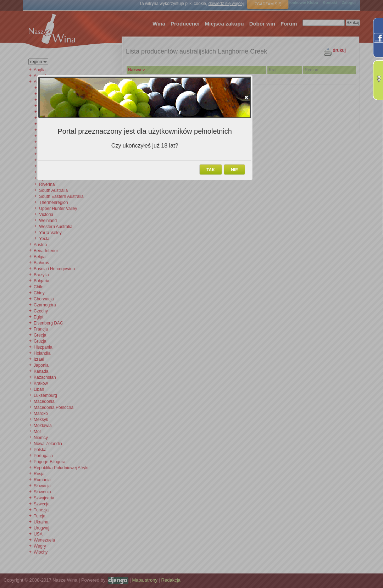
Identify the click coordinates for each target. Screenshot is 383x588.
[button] (246, 97)
